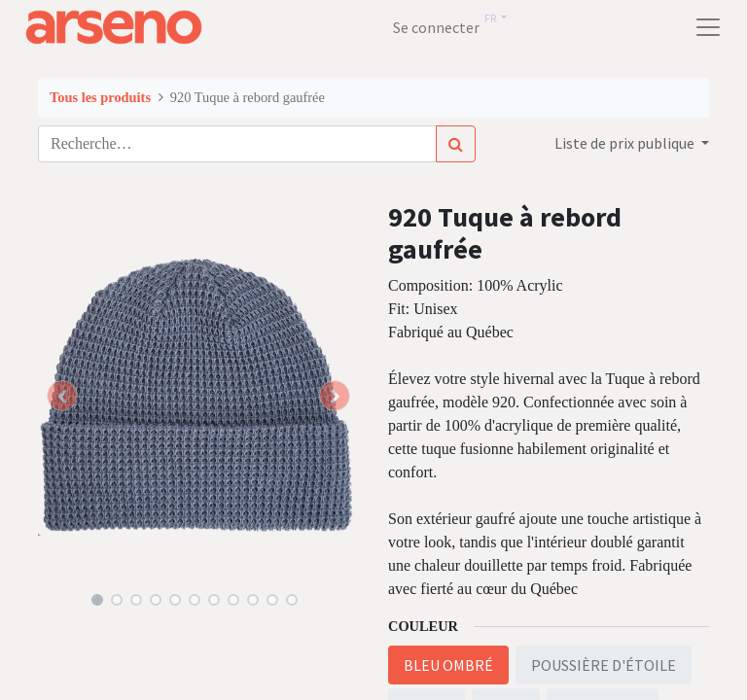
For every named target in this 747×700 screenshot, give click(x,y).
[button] (62, 396)
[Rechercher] (456, 144)
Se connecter (436, 27)
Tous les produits (100, 97)
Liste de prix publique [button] (626, 143)
